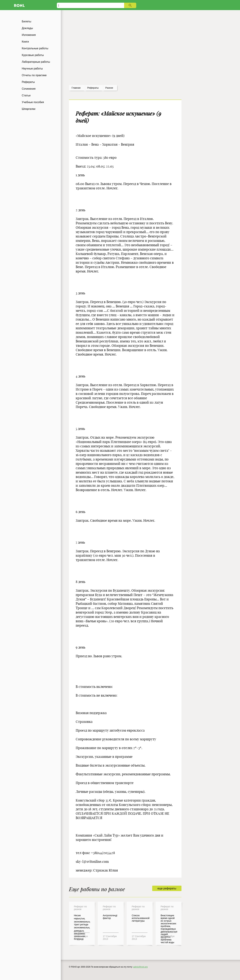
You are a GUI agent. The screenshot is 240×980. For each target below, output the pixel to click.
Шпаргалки (29, 109)
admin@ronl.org (140, 967)
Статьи (26, 95)
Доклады (27, 28)
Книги (25, 42)
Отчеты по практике (34, 75)
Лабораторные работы (36, 62)
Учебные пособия (33, 102)
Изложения (29, 35)
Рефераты (28, 82)
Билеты (27, 21)
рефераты (93, 88)
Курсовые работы (33, 55)
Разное (109, 88)
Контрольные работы (35, 48)
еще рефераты (167, 888)
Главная (76, 88)
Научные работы (32, 69)
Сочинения (29, 89)
